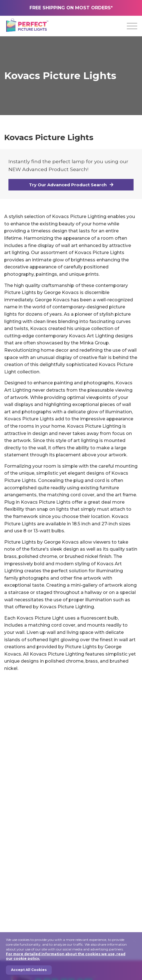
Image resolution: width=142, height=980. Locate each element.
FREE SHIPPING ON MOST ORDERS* (71, 8)
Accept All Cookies (29, 970)
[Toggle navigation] (132, 26)
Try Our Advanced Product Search (71, 185)
